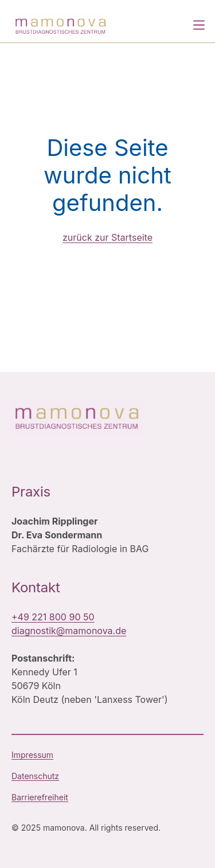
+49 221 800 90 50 (53, 617)
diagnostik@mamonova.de (69, 631)
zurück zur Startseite (107, 237)
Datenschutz (35, 776)
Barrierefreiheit (40, 797)
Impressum (32, 755)
